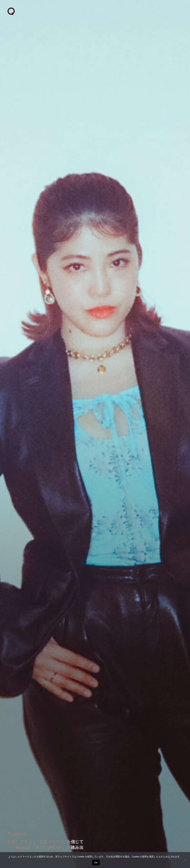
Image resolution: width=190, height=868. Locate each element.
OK (96, 863)
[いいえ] (185, 860)
